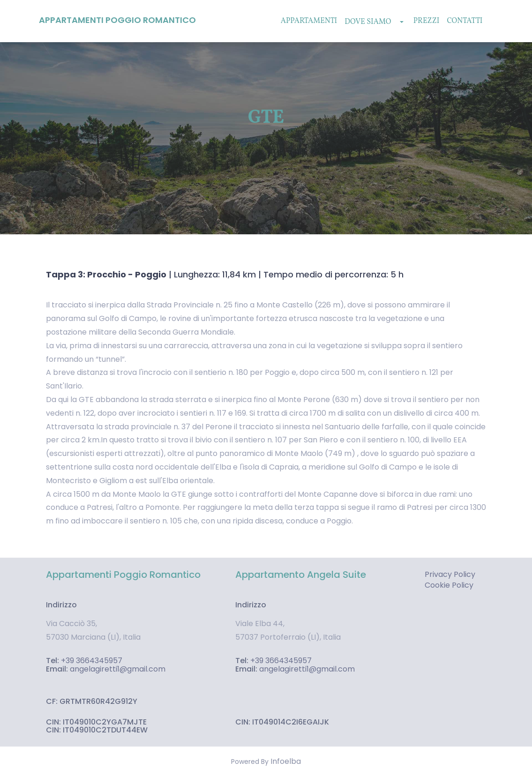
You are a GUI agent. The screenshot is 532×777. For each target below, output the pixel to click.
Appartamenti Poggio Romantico (117, 20)
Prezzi (427, 21)
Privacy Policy (450, 575)
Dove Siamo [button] (374, 22)
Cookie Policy (449, 585)
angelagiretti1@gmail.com (118, 669)
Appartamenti (309, 21)
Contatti (465, 21)
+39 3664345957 (92, 661)
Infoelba (286, 761)
